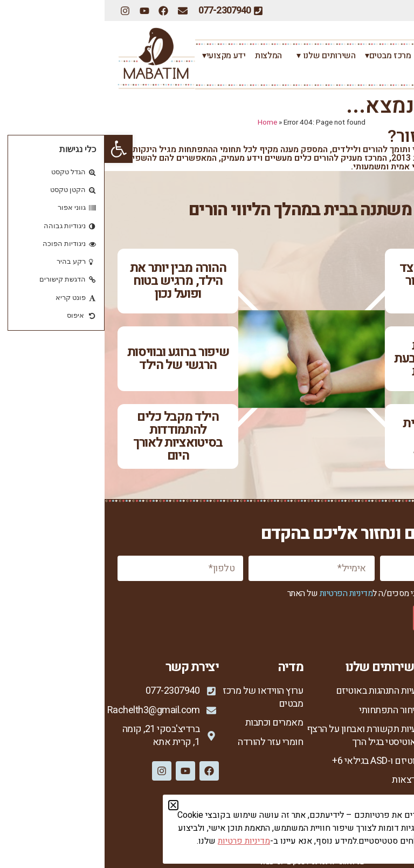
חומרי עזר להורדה (166, 742)
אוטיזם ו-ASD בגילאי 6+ (272, 761)
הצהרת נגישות (375, 822)
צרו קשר (385, 73)
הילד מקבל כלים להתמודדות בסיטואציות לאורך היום (73, 436)
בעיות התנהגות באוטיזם (274, 691)
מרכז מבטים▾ (284, 56)
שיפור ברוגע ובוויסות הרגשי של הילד (74, 358)
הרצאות (302, 780)
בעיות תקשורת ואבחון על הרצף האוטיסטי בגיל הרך (260, 736)
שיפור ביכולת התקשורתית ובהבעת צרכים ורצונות (341, 358)
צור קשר (385, 786)
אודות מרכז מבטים (367, 710)
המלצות (164, 56)
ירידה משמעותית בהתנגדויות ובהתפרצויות (341, 436)
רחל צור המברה (344, 56)
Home (163, 122)
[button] (14, 149)
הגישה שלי (381, 749)
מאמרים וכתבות (170, 723)
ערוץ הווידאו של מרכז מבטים (158, 697)
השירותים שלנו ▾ (219, 56)
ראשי (392, 56)
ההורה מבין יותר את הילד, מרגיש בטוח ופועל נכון (74, 281)
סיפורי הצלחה (375, 767)
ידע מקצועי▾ (117, 56)
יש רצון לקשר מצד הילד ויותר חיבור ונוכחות (340, 281)
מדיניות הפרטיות (242, 593)
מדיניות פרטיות (373, 805)
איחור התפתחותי (285, 710)
